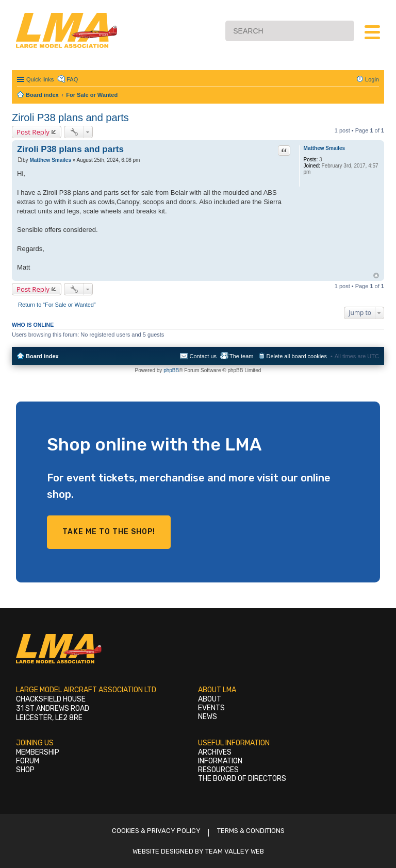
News (208, 717)
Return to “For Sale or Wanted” (57, 305)
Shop (25, 770)
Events (211, 708)
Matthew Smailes (325, 148)
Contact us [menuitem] (203, 356)
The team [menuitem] (241, 356)
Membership (38, 752)
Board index (42, 356)
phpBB (171, 370)
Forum (28, 761)
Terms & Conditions (251, 831)
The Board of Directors (242, 779)
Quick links (40, 79)
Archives (215, 752)
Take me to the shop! (109, 532)
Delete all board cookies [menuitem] (297, 356)
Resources (218, 770)
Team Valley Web (235, 851)
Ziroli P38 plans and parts (70, 118)
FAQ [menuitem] (72, 79)
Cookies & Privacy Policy (156, 831)
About (210, 699)
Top (376, 276)
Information (220, 761)
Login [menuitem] (372, 79)
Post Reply (33, 132)
